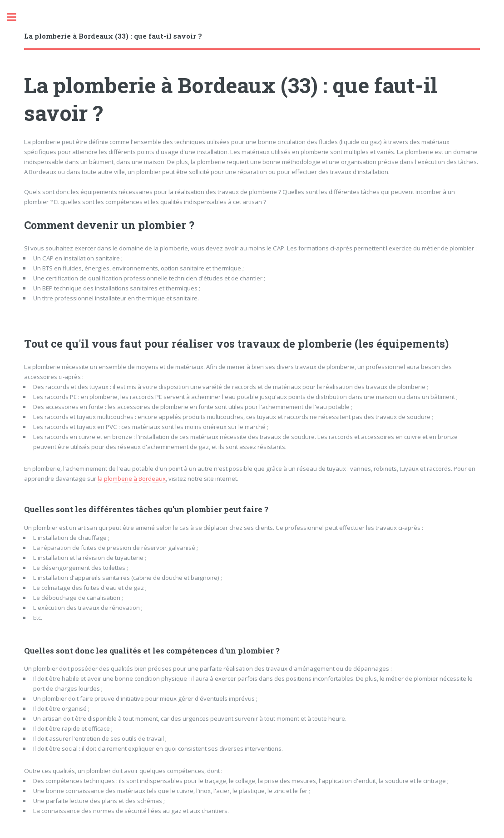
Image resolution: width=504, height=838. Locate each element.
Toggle (16, 17)
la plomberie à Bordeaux (132, 479)
